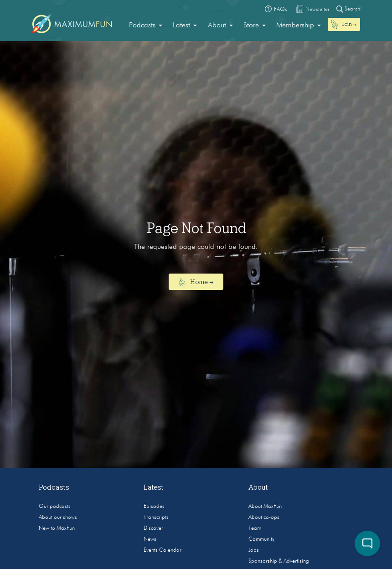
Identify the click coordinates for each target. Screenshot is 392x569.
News (150, 539)
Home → (196, 282)
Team (255, 528)
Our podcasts (55, 507)
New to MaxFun (57, 528)
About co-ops (264, 517)
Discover (153, 528)
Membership (295, 26)
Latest (181, 26)
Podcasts (142, 26)
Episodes (154, 507)
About (217, 26)
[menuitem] (146, 26)
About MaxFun (265, 507)
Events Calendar (162, 550)
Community (261, 539)
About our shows (58, 517)
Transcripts (156, 517)
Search (348, 9)
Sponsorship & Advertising (279, 561)
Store (251, 26)
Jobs (254, 550)
